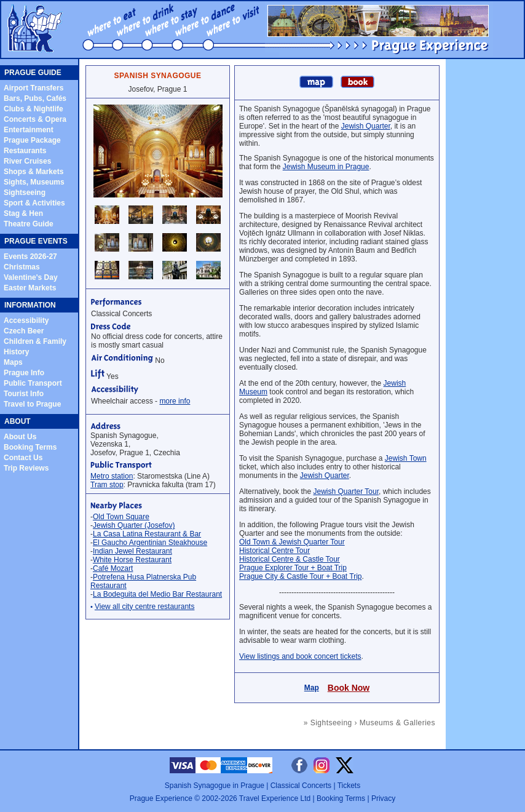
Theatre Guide (29, 224)
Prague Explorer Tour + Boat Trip (293, 568)
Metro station (112, 476)
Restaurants (25, 151)
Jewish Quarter (366, 126)
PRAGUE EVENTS (36, 241)
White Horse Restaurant (132, 560)
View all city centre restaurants (145, 607)
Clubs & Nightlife (34, 109)
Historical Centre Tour (274, 551)
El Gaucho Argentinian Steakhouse (150, 543)
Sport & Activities (34, 203)
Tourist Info (24, 394)
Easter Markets (30, 288)
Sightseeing (25, 193)
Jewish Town (406, 458)
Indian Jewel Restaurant (132, 551)
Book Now (349, 688)
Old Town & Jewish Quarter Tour (292, 542)
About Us (20, 437)
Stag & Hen (23, 213)
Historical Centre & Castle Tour (290, 559)
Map (312, 688)
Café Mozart (113, 568)
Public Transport (33, 383)
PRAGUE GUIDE (33, 73)
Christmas (22, 267)
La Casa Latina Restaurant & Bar (147, 534)
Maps (13, 362)
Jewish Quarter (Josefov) (134, 525)
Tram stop (107, 485)
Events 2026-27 (30, 257)
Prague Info (24, 373)
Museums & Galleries (397, 723)
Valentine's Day (31, 277)
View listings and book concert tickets (300, 656)
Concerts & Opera (35, 119)
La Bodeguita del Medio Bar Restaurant (157, 594)
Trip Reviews (26, 468)
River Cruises (27, 161)
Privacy (383, 798)
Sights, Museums (34, 182)
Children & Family (35, 341)
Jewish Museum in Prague (326, 167)
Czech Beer (24, 331)
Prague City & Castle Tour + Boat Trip (301, 576)
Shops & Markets (34, 172)
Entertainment (29, 130)
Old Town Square (121, 517)
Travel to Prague (32, 404)
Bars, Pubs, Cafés (35, 98)
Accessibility (26, 320)
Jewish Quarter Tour (346, 492)
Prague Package (32, 140)
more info (175, 401)
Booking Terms (30, 447)
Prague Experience (161, 798)
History (16, 352)
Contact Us (23, 458)
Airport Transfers (34, 88)
